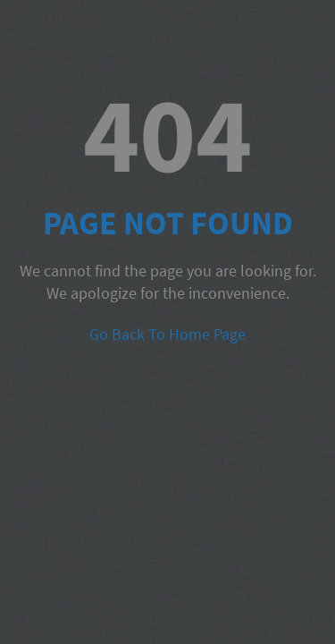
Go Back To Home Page (167, 334)
